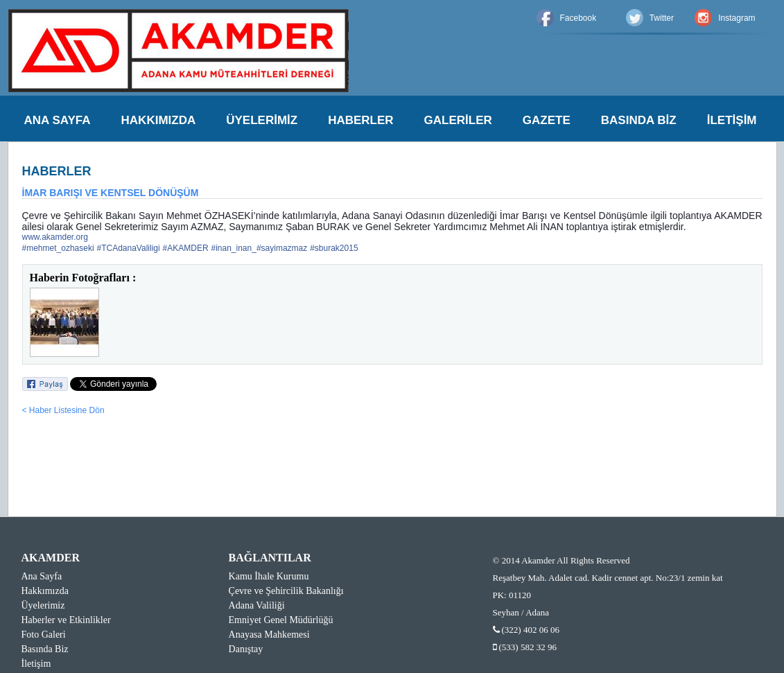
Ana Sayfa (42, 576)
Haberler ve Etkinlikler (66, 620)
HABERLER (360, 120)
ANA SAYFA (58, 120)
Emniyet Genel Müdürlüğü (281, 620)
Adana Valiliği (257, 605)
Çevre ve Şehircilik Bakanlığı (286, 591)
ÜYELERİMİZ (262, 120)
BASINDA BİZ (639, 120)
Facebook (578, 18)
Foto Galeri (44, 635)
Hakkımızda (45, 591)
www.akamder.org (55, 237)
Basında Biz (45, 649)
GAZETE (547, 120)
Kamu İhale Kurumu (269, 576)
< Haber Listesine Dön (63, 410)
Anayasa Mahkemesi (269, 635)
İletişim (36, 664)
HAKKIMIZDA (159, 120)
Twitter (662, 18)
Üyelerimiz (43, 605)
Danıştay (246, 649)
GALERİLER (458, 120)
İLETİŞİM (732, 120)
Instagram (737, 18)
